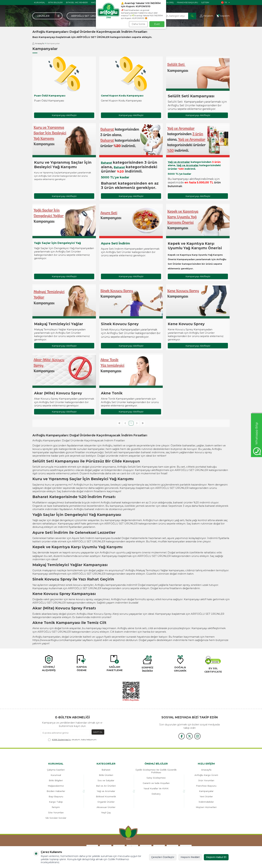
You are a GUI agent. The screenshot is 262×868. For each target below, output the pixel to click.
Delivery (156, 794)
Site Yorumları (56, 813)
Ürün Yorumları (206, 781)
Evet (157, 24)
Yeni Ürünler (206, 797)
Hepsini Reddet (190, 857)
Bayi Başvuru (56, 797)
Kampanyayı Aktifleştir (64, 115)
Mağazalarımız (56, 786)
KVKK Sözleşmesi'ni (61, 740)
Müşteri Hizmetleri (206, 808)
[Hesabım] (206, 16)
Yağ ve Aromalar (179, 162)
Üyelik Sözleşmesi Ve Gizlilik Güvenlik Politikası (156, 772)
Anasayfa (38, 43)
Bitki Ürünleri (106, 776)
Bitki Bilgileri (55, 3)
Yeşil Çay (106, 813)
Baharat (106, 163)
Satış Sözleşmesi (156, 778)
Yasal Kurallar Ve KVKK (156, 789)
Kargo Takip (56, 802)
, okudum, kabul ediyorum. (73, 740)
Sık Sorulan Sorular (56, 818)
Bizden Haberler (56, 792)
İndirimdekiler (206, 802)
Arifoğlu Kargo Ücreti (206, 776)
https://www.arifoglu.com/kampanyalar (57, 641)
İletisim (205, 3)
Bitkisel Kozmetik (106, 797)
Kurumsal (40, 3)
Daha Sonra (138, 24)
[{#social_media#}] (181, 737)
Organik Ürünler (106, 802)
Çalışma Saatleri (56, 770)
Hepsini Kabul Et (216, 857)
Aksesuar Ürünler (106, 808)
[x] (189, 737)
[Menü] (47, 16)
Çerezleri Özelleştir (163, 857)
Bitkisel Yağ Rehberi (77, 3)
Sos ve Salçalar (106, 781)
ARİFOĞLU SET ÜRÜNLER (93, 37)
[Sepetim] (223, 16)
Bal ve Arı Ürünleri (106, 786)
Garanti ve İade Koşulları (156, 784)
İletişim (56, 808)
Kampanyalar (206, 792)
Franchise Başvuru (187, 3)
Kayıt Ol (98, 732)
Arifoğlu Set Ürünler (87, 16)
